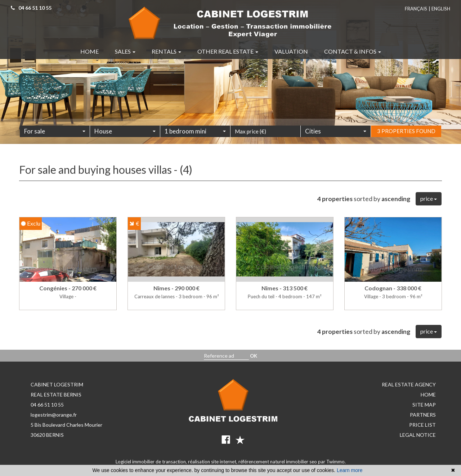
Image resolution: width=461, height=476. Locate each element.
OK (254, 356)
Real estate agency (409, 384)
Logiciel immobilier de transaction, (152, 462)
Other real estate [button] (228, 51)
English (441, 9)
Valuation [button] (291, 51)
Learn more (350, 470)
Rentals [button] (166, 51)
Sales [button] (125, 51)
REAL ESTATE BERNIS (56, 395)
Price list (422, 425)
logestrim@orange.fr (54, 415)
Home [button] (89, 51)
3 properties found (406, 140)
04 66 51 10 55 (47, 405)
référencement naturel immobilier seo (278, 462)
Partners (423, 415)
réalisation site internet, (213, 462)
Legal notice (418, 435)
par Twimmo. (332, 462)
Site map (424, 405)
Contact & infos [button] (353, 51)
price (429, 198)
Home (428, 395)
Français (416, 9)
